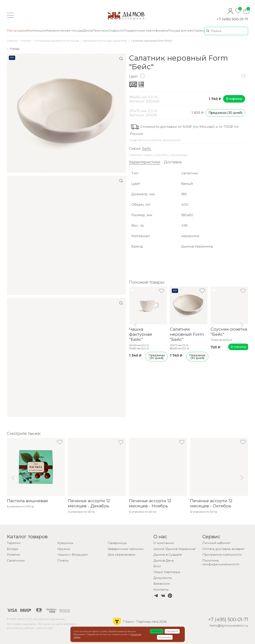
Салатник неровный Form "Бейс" (187, 334)
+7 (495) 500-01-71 (232, 19)
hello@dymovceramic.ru (229, 626)
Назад (15, 49)
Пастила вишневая (27, 501)
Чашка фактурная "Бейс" (140, 334)
